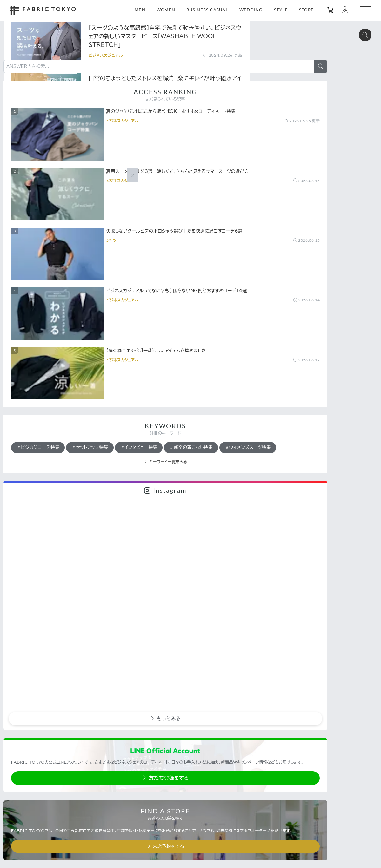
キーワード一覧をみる (318, 325)
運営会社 (297, 806)
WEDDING (251, 10)
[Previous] (110, 634)
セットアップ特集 (344, 270)
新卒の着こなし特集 (292, 297)
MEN (140, 10)
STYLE (281, 10)
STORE (306, 10)
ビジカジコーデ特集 (292, 270)
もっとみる (317, 447)
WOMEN (166, 10)
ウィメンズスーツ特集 (294, 311)
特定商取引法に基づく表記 (312, 794)
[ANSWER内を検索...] (311, 21)
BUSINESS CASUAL (207, 10)
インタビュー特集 (289, 284)
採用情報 (297, 819)
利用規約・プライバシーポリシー (317, 782)
